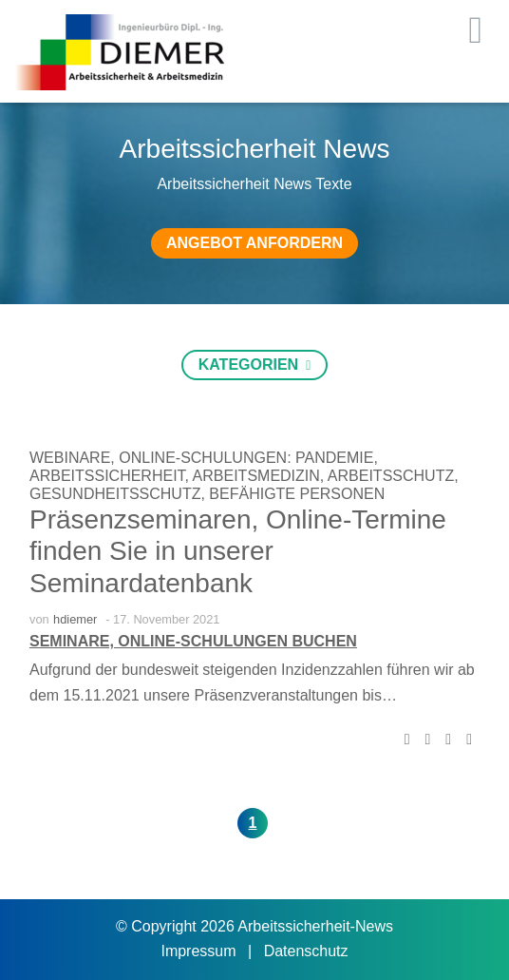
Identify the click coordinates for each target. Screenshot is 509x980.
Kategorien (251, 365)
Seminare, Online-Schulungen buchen (193, 641)
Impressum (200, 951)
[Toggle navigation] (475, 30)
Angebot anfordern (254, 243)
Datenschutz (306, 951)
